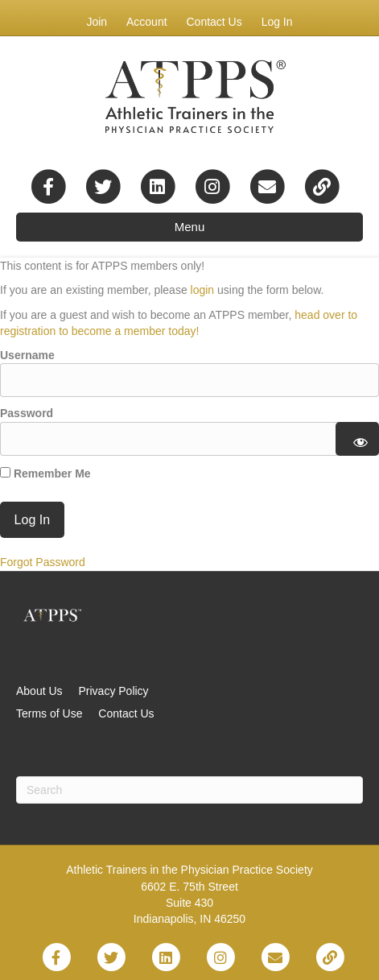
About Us (39, 691)
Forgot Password (43, 562)
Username (27, 355)
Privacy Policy (113, 691)
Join (97, 22)
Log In (277, 22)
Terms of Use (49, 713)
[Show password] (358, 439)
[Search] (189, 790)
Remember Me (45, 473)
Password (27, 413)
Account (147, 22)
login (203, 290)
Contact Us (214, 22)
